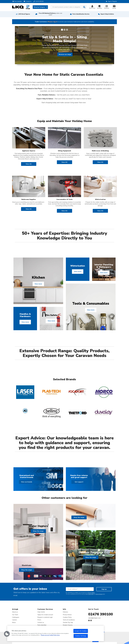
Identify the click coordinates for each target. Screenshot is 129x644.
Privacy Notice (91, 593)
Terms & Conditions (69, 620)
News (14, 622)
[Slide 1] (62, 30)
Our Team (15, 615)
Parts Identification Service (81, 14)
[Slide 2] (64, 30)
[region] (56, 633)
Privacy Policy (91, 594)
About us (15, 612)
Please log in (52, 22)
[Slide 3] (67, 30)
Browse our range (65, 54)
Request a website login (45, 617)
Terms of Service (99, 594)
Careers (15, 620)
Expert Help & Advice (107, 14)
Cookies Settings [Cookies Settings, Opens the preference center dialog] (81, 636)
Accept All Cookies (81, 631)
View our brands (27, 482)
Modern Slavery (68, 625)
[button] (7, 634)
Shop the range (38, 531)
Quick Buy (99, 7)
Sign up (104, 589)
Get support (79, 482)
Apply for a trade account (45, 615)
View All (29, 164)
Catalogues (16, 617)
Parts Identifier (18, 1)
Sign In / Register (112, 1)
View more (38, 284)
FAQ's (39, 620)
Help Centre (41, 612)
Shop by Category (41, 7)
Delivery (65, 612)
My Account (92, 7)
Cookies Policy (67, 617)
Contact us (41, 622)
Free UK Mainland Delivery (51, 14)
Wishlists (107, 7)
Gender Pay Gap (68, 622)
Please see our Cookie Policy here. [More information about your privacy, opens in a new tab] (50, 635)
